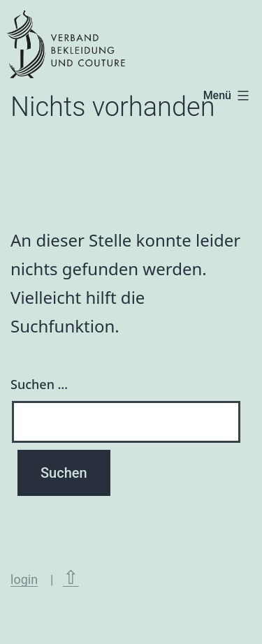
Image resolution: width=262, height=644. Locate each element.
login (24, 579)
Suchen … (39, 384)
